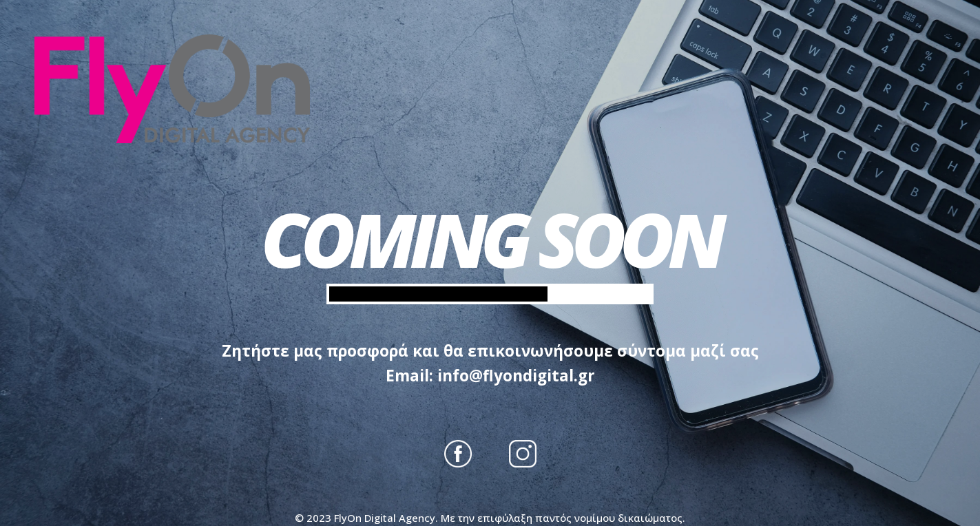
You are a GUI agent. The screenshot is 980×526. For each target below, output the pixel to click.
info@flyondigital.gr (516, 376)
